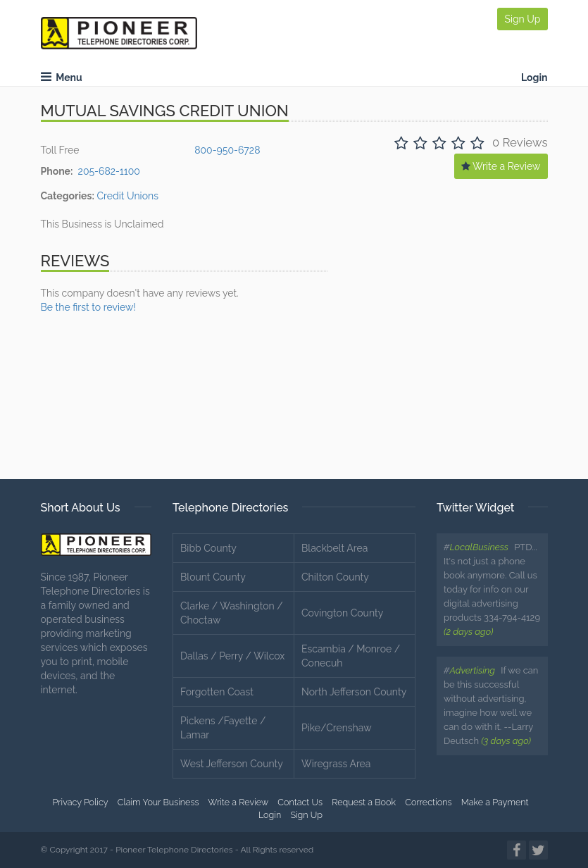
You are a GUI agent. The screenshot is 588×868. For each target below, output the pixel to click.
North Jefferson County (354, 692)
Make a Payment (495, 802)
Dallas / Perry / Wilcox (232, 656)
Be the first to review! (88, 307)
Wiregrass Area (336, 764)
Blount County (213, 577)
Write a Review (501, 166)
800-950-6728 (227, 150)
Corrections (428, 802)
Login (534, 77)
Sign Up (522, 19)
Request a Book (364, 802)
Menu (62, 77)
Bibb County (208, 548)
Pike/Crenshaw (337, 728)
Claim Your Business (158, 802)
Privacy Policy (80, 802)
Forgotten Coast (217, 692)
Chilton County (335, 577)
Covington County (342, 613)
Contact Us (300, 802)
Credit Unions (127, 196)
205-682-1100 (109, 171)
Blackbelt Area (334, 548)
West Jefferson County (232, 764)
